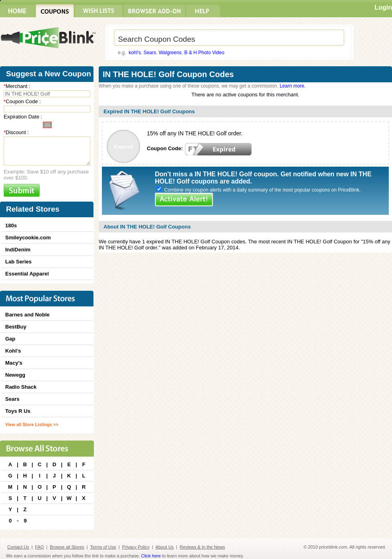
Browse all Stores (67, 547)
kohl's (135, 53)
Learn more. (293, 86)
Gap (10, 339)
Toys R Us (18, 411)
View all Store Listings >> (32, 424)
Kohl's (13, 351)
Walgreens (170, 53)
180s (11, 225)
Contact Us (18, 547)
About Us (165, 547)
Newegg (15, 375)
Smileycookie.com (28, 238)
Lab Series (18, 262)
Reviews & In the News (202, 547)
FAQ (39, 547)
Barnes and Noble (27, 315)
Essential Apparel (27, 274)
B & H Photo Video (204, 53)
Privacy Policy (136, 547)
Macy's (14, 363)
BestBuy (16, 327)
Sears (150, 53)
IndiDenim (18, 250)
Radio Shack (21, 387)
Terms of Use (103, 547)
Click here (151, 556)
